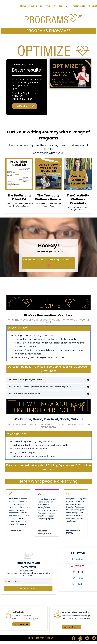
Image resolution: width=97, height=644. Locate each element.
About (31, 6)
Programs (65, 6)
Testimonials (80, 6)
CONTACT (40, 638)
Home (23, 6)
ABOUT (50, 638)
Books (40, 6)
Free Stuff (51, 6)
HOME (30, 638)
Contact (93, 6)
